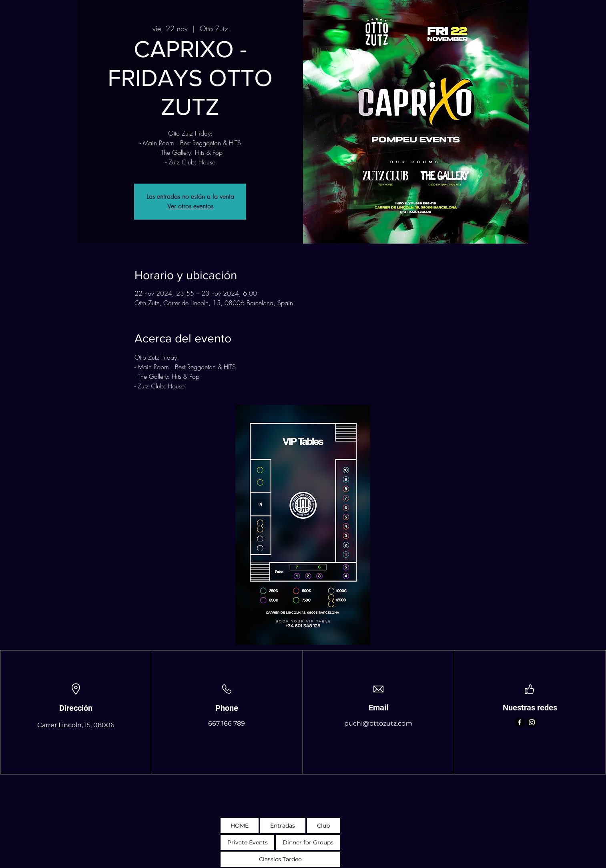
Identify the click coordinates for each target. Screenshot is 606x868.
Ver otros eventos (190, 206)
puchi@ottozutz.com (378, 723)
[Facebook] (520, 722)
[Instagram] (532, 722)
